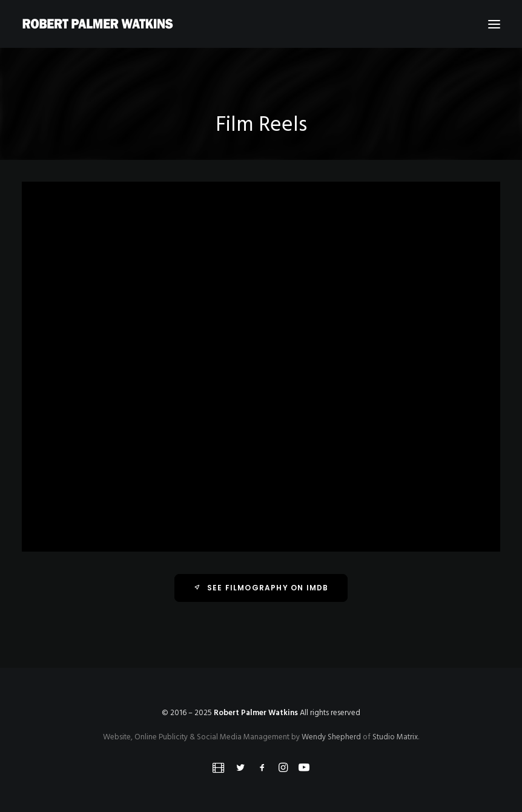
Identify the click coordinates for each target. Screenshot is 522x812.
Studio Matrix (395, 737)
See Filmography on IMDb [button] (261, 588)
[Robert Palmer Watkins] (97, 24)
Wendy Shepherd (331, 737)
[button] (494, 24)
